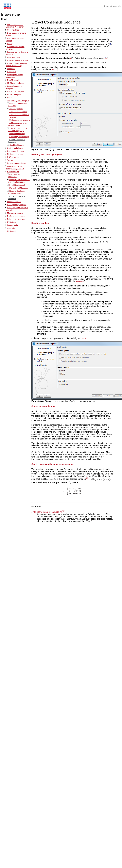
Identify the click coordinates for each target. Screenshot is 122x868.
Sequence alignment (16, 151)
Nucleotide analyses (16, 91)
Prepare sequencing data (18, 163)
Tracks (10, 160)
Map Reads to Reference (14, 175)
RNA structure (13, 157)
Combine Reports (17, 145)
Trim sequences (16, 109)
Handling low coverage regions (47, 154)
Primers (10, 97)
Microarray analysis (15, 213)
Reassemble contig (17, 134)
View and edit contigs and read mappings (17, 129)
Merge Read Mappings (19, 188)
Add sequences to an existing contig (17, 124)
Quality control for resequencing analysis (15, 167)
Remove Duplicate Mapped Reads (16, 192)
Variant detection (14, 202)
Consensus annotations (43, 406)
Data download (13, 57)
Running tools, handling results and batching (16, 64)
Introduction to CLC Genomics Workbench (15, 26)
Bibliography (12, 231)
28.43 (55, 69)
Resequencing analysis (17, 205)
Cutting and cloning (15, 148)
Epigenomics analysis (16, 219)
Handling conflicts (40, 223)
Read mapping (13, 172)
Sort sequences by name (20, 120)
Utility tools (12, 222)
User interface (13, 30)
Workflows (12, 72)
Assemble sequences (18, 112)
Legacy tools (12, 225)
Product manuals (113, 6)
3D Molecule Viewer (15, 83)
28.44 (83, 338)
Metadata (11, 69)
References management (18, 60)
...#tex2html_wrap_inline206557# (47, 512)
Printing (10, 44)
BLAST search (13, 80)
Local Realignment (17, 185)
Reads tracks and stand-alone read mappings (19, 181)
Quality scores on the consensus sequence (53, 464)
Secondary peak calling (19, 137)
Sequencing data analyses (18, 101)
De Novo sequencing (16, 216)
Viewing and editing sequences (15, 76)
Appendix (11, 228)
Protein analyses (14, 94)
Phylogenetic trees (15, 154)
